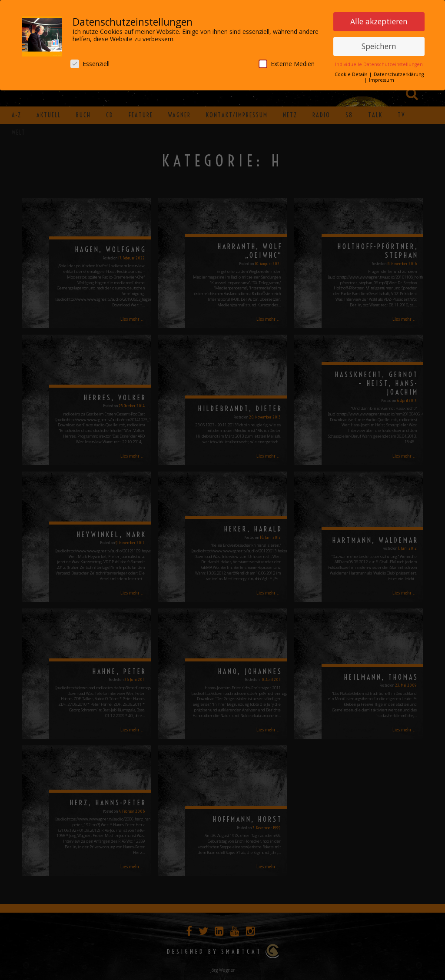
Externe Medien (287, 63)
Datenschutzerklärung (399, 74)
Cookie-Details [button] (352, 74)
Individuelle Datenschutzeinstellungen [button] (379, 64)
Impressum (382, 80)
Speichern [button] (379, 46)
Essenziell (90, 63)
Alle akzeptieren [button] (379, 21)
